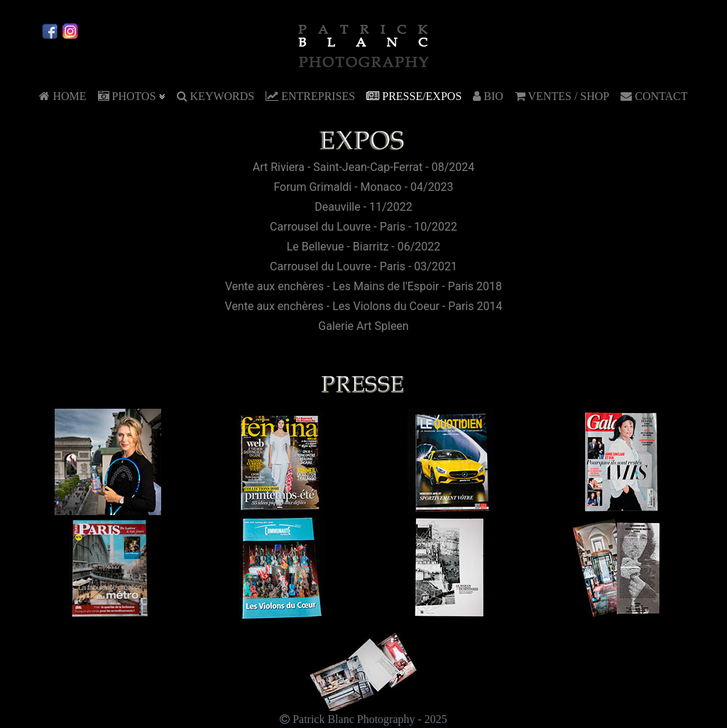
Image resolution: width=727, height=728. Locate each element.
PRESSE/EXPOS (414, 96)
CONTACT (654, 96)
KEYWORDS (216, 96)
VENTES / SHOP (562, 96)
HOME (62, 96)
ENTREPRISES (310, 96)
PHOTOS (132, 96)
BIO (488, 96)
